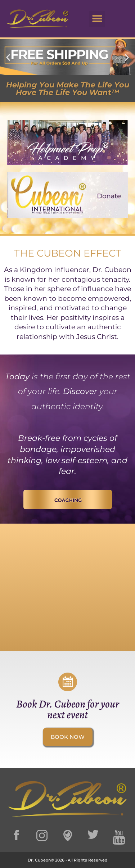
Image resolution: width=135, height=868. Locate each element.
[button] (97, 19)
